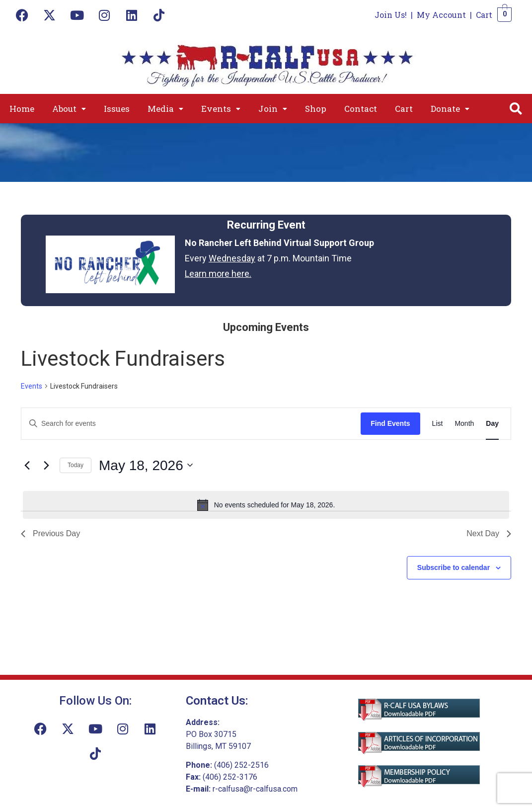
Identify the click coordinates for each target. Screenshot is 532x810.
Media (165, 109)
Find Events (390, 423)
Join (273, 109)
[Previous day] (27, 465)
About (69, 109)
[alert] (266, 505)
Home (22, 109)
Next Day (489, 533)
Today (76, 465)
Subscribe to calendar (454, 567)
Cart (484, 15)
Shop (316, 109)
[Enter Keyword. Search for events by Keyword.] (191, 424)
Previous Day (50, 533)
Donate (450, 109)
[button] (69, 109)
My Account (441, 15)
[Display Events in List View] (438, 424)
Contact (361, 109)
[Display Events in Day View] (492, 424)
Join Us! (391, 15)
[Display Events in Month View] (464, 424)
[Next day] (46, 465)
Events (221, 109)
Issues (117, 109)
